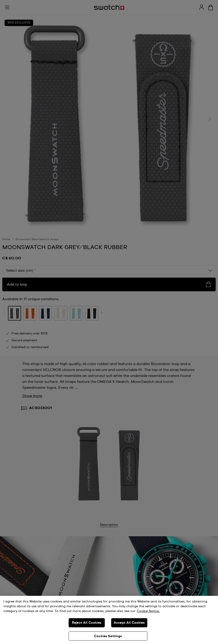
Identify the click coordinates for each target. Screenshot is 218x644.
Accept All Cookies (129, 623)
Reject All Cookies (87, 623)
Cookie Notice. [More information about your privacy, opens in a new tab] (148, 611)
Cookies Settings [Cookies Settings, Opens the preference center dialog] (108, 636)
